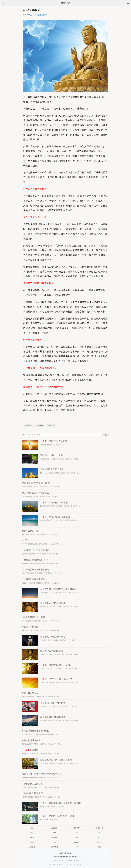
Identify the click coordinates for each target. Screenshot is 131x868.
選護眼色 (40, 15)
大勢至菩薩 (54, 847)
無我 (54, 833)
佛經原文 (69, 857)
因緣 (32, 842)
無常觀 (32, 838)
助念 (32, 833)
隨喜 (77, 838)
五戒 (54, 842)
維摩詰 (77, 842)
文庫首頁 (28, 425)
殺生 (32, 828)
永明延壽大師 (99, 828)
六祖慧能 (54, 828)
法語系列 (54, 838)
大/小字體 (33, 15)
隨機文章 (51, 425)
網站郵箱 (74, 857)
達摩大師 (77, 828)
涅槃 (99, 833)
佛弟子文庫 (66, 3)
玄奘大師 (99, 842)
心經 (77, 847)
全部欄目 (40, 425)
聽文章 (45, 15)
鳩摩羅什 (32, 847)
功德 (99, 847)
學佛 (99, 838)
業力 (77, 833)
